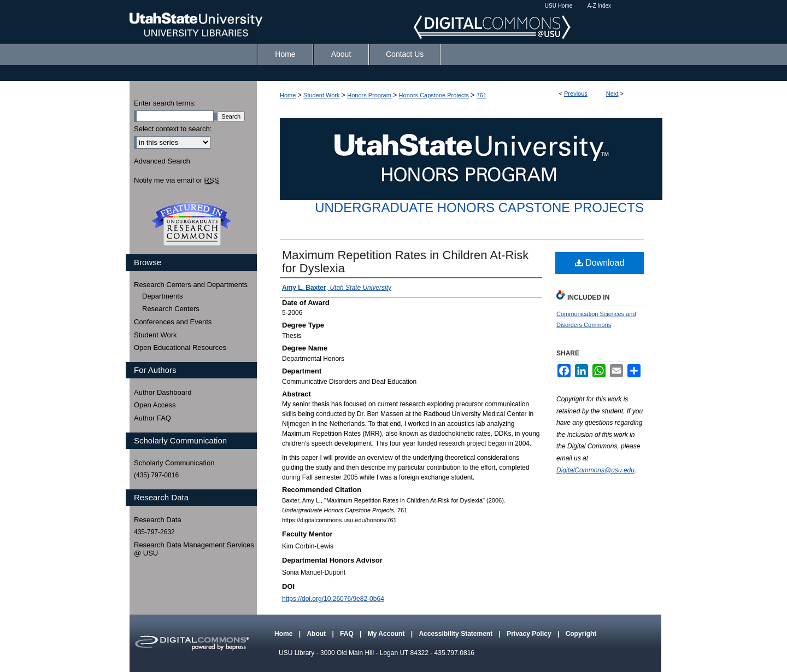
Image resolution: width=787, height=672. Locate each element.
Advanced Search (162, 161)
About (317, 634)
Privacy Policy (530, 634)
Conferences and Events (173, 322)
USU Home (559, 6)
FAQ (348, 634)
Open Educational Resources (180, 347)
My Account (387, 634)
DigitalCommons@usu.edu (595, 470)
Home (288, 95)
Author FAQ (152, 418)
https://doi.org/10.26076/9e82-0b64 (333, 599)
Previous (576, 94)
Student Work (321, 95)
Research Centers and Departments (191, 285)
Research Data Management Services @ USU (194, 549)
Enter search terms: (165, 103)
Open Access (155, 405)
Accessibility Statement (456, 634)
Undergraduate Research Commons (191, 224)
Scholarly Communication (174, 463)
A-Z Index (599, 6)
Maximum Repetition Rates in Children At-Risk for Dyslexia (405, 262)
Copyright (581, 634)
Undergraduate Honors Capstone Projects (479, 208)
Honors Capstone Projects (434, 95)
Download (600, 263)
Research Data (158, 520)
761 (481, 95)
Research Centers (171, 309)
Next (612, 94)
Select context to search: (173, 129)
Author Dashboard (163, 392)
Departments (162, 296)
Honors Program (369, 95)
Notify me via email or (176, 180)
